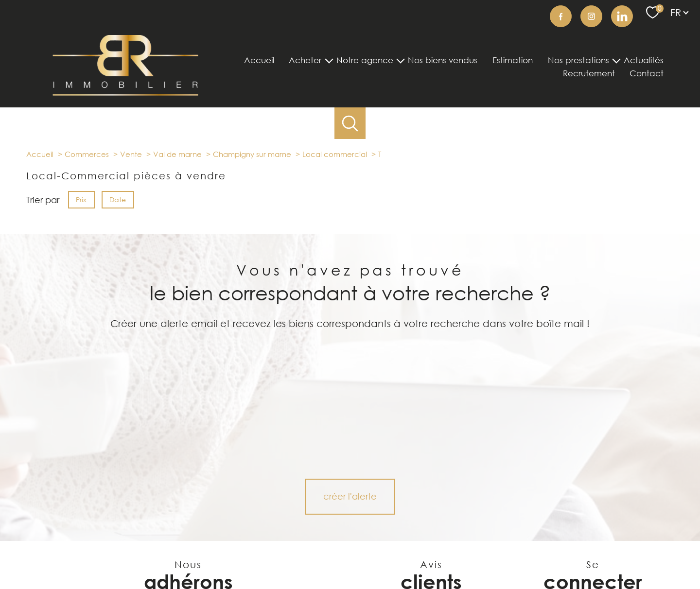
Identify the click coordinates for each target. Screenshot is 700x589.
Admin (453, 556)
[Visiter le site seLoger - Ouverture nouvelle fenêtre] (75, 501)
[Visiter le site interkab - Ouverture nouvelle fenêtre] (188, 523)
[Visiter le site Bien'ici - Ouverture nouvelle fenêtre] (297, 501)
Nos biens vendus (443, 61)
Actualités (644, 61)
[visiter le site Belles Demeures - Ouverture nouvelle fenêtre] (129, 501)
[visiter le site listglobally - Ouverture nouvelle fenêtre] (117, 523)
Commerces (87, 154)
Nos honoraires (325, 556)
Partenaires (484, 556)
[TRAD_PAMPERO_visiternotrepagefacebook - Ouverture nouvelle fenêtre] (561, 16)
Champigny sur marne (252, 154)
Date (118, 199)
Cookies (565, 556)
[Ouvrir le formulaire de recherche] (350, 123)
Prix (81, 199)
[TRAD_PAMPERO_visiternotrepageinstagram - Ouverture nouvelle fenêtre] (591, 16)
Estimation (513, 61)
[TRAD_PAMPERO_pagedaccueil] (125, 92)
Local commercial (335, 154)
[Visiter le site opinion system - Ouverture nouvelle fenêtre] (260, 523)
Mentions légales (414, 556)
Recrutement (589, 74)
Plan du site (368, 556)
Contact (647, 74)
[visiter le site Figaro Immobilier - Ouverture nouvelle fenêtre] (184, 501)
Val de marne (177, 154)
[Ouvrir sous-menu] (329, 60)
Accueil (259, 61)
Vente (131, 154)
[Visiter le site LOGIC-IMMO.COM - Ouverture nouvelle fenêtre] (239, 501)
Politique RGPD (527, 556)
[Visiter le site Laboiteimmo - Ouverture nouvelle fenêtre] (350, 574)
